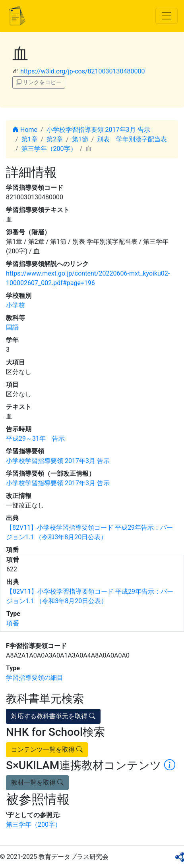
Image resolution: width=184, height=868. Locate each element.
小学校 (15, 305)
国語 (12, 327)
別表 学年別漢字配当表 (132, 139)
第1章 (30, 139)
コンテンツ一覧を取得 (47, 749)
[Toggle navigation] (167, 16)
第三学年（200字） (49, 149)
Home (25, 130)
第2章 (55, 139)
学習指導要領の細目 (35, 678)
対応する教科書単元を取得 (53, 716)
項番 (13, 623)
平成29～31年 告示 (35, 439)
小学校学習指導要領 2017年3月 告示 (98, 130)
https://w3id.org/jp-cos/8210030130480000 (82, 71)
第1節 (80, 139)
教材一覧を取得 (37, 782)
